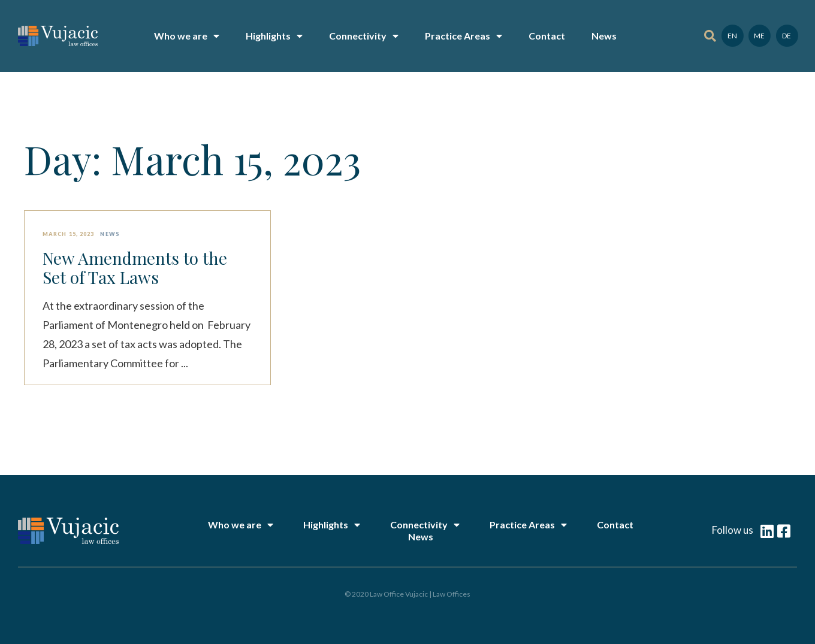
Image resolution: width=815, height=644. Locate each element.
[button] (710, 36)
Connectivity (364, 36)
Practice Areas (464, 36)
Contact (547, 36)
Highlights (274, 36)
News (604, 36)
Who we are (187, 36)
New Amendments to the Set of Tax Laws (135, 268)
